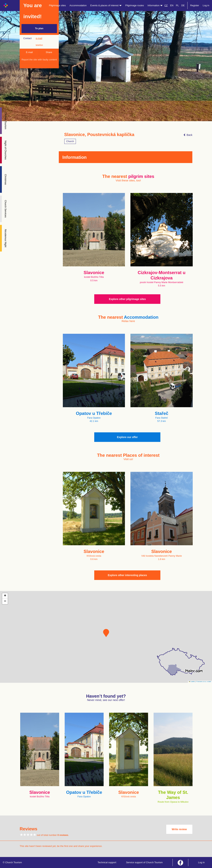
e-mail (39, 38)
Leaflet (192, 682)
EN (172, 5)
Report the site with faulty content (39, 60)
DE (183, 5)
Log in (206, 5)
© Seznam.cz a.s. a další (203, 682)
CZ (166, 5)
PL (177, 5)
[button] (106, 633)
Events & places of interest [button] (106, 5)
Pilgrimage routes (135, 5)
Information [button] (155, 5)
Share (49, 52)
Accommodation (78, 5)
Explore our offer (127, 437)
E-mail (29, 52)
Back (188, 135)
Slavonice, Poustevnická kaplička (99, 135)
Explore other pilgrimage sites (127, 299)
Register (195, 5)
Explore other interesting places (127, 575)
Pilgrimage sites (58, 5)
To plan (39, 28)
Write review (179, 829)
